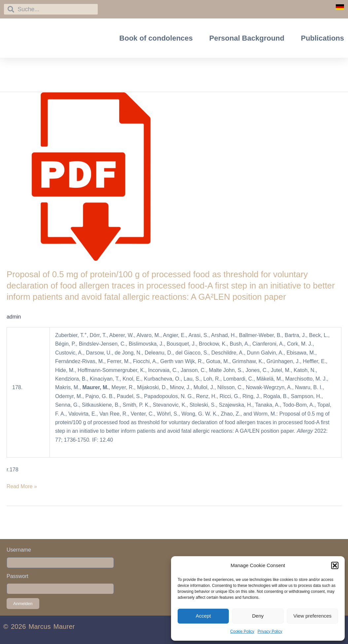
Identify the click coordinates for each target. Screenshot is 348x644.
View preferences (313, 616)
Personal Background (247, 38)
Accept (203, 616)
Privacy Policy (270, 631)
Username (19, 550)
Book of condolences (156, 38)
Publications (322, 38)
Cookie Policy (242, 631)
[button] (335, 565)
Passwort (17, 576)
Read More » (22, 486)
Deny (258, 616)
